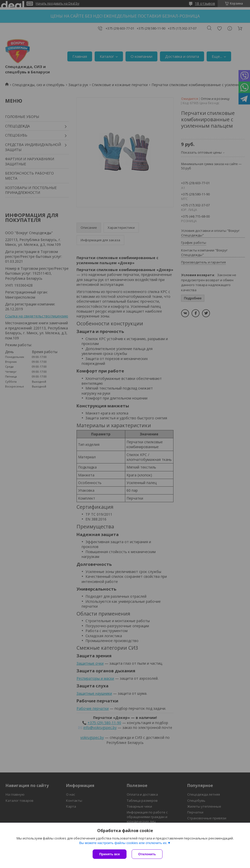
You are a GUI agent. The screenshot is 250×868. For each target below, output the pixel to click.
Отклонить (147, 854)
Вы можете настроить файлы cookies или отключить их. (123, 843)
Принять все (110, 854)
